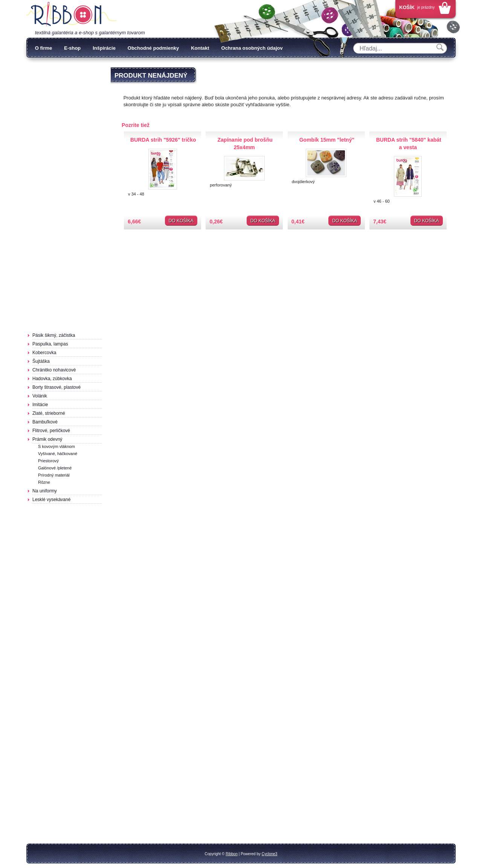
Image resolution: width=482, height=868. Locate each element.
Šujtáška (41, 361)
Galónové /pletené (55, 468)
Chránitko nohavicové (54, 370)
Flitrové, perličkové (51, 431)
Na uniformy (45, 491)
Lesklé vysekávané (51, 500)
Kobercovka (44, 353)
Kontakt (200, 48)
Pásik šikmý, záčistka (54, 335)
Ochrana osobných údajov (252, 48)
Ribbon (232, 854)
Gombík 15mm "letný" (327, 140)
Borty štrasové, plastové (56, 387)
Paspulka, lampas (50, 344)
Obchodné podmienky (153, 48)
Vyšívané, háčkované (58, 454)
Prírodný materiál (54, 475)
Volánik (40, 396)
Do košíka (181, 221)
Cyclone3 (270, 854)
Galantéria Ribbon (72, 15)
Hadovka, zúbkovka (52, 379)
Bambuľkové (45, 422)
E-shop (72, 48)
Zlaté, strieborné (49, 413)
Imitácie (40, 405)
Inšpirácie (104, 48)
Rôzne (44, 482)
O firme (44, 48)
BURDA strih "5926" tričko (163, 140)
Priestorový (48, 461)
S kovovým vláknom (56, 446)
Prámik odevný (47, 439)
